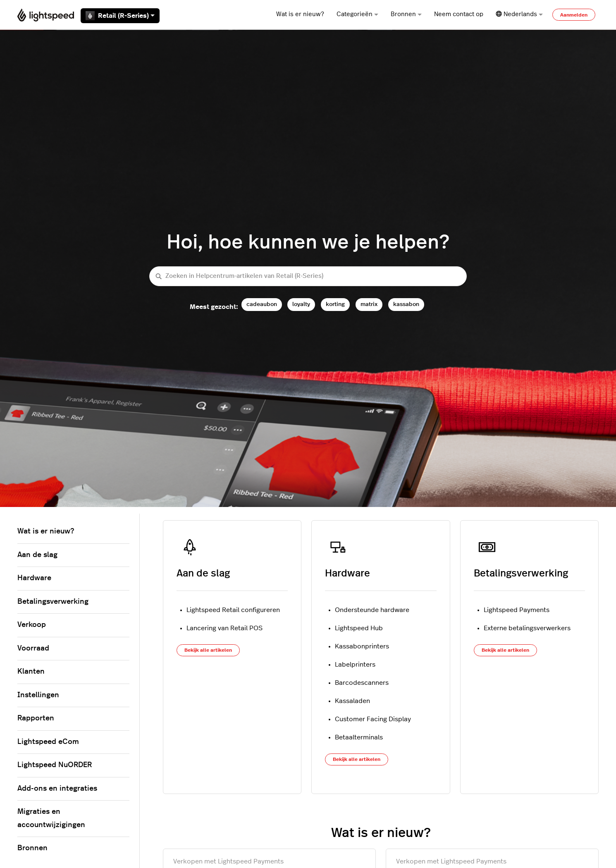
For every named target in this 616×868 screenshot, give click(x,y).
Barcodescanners (362, 683)
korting (335, 304)
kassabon (406, 304)
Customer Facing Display (373, 719)
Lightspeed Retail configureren (233, 610)
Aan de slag (203, 574)
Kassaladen (352, 701)
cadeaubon (262, 304)
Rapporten (36, 718)
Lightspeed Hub (359, 628)
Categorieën (357, 14)
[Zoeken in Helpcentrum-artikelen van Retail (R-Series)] (308, 276)
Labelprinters (355, 665)
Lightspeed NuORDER (55, 765)
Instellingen (38, 695)
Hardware (347, 574)
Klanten (31, 672)
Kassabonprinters (362, 646)
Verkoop (32, 625)
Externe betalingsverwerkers (527, 628)
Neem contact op (459, 14)
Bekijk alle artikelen (208, 650)
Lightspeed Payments (517, 610)
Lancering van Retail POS (224, 628)
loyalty (301, 304)
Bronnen (406, 14)
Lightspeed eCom (48, 742)
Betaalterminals (359, 737)
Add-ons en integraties (57, 789)
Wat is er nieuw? (300, 14)
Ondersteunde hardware (372, 610)
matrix (369, 304)
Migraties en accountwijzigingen (51, 818)
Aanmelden (574, 15)
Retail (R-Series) (120, 16)
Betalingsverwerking (521, 574)
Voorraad (33, 648)
